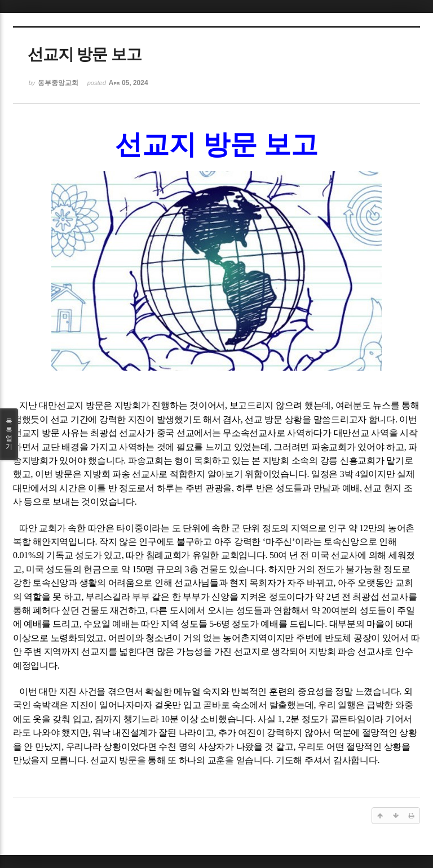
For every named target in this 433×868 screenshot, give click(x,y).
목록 (9, 434)
